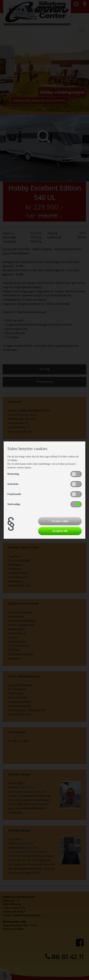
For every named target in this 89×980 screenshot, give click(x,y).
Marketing (13, 474)
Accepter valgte (60, 521)
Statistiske (13, 484)
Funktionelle (14, 494)
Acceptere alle (60, 531)
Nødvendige (14, 504)
